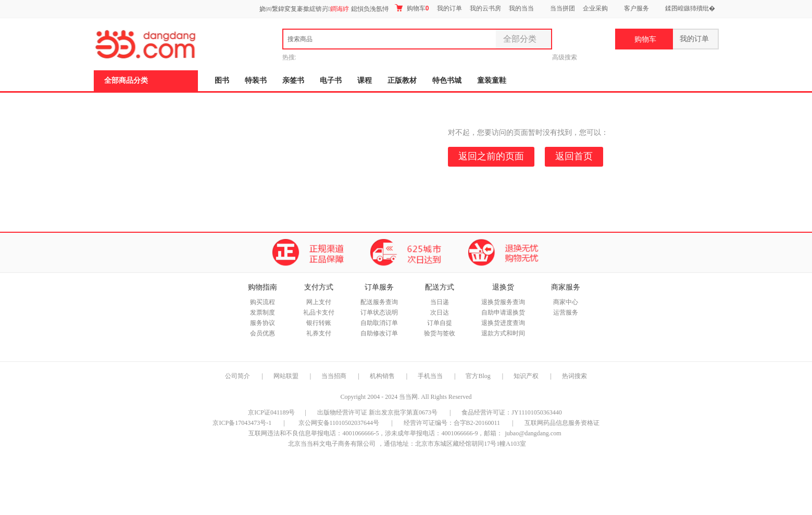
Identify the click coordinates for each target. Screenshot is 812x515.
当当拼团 (563, 8)
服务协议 (263, 323)
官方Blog (478, 376)
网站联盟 (286, 376)
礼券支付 (319, 333)
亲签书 (293, 80)
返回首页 (574, 156)
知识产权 (527, 376)
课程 (365, 80)
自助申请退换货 (503, 312)
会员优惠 (263, 333)
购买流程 (263, 302)
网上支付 (319, 302)
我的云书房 (485, 8)
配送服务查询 (379, 302)
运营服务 (566, 312)
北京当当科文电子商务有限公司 (332, 444)
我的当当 (521, 8)
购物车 (412, 8)
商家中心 (566, 302)
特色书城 (447, 80)
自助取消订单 (379, 323)
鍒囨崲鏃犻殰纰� (690, 8)
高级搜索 (565, 57)
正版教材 (402, 80)
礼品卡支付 (319, 312)
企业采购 (595, 8)
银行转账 (319, 323)
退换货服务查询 (503, 302)
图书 (222, 80)
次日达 (440, 312)
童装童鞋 (492, 80)
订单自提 (440, 323)
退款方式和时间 (503, 333)
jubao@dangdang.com (533, 433)
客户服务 (636, 8)
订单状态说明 (379, 312)
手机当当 (430, 376)
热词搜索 (574, 376)
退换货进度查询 (503, 323)
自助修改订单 (379, 333)
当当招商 (334, 376)
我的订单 (449, 8)
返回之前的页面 (491, 156)
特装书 (256, 80)
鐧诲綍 (340, 9)
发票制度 (263, 312)
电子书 (331, 80)
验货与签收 (440, 333)
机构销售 (382, 376)
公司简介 (238, 376)
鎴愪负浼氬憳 (370, 9)
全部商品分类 (126, 80)
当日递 (440, 302)
